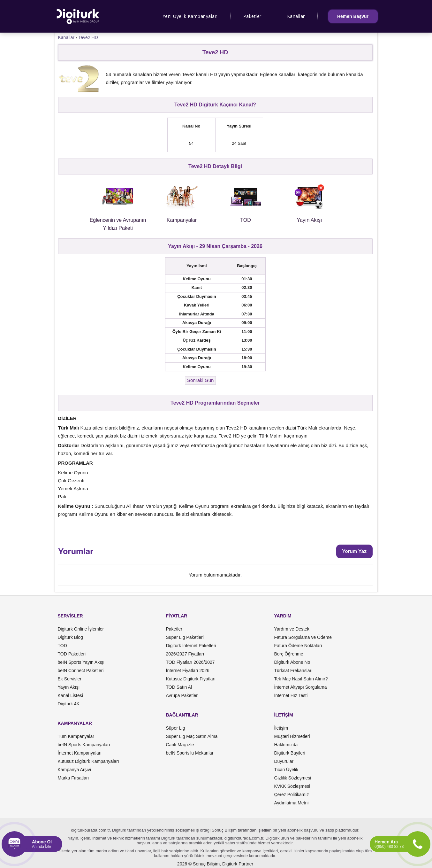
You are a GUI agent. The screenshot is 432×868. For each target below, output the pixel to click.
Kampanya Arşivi (74, 770)
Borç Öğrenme (289, 654)
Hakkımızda (286, 745)
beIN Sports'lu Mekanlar (190, 753)
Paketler (252, 16)
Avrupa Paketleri (182, 695)
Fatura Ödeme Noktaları (298, 646)
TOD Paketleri (72, 654)
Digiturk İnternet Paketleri (191, 646)
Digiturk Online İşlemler (81, 629)
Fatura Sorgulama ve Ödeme (303, 637)
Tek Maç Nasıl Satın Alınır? (301, 679)
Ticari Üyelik (286, 770)
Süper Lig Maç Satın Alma (192, 736)
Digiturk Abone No (292, 662)
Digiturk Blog (70, 637)
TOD (62, 646)
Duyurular (284, 761)
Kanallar (296, 16)
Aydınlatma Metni (292, 803)
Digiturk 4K (69, 704)
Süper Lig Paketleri (185, 637)
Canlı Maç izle (180, 745)
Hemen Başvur (353, 16)
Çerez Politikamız (292, 794)
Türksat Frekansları (294, 670)
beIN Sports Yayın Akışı (81, 662)
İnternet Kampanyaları (80, 753)
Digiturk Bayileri (290, 753)
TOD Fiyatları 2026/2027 (190, 662)
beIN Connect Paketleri (81, 670)
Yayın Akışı (69, 687)
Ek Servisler (70, 679)
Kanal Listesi (70, 695)
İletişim (281, 728)
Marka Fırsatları (73, 778)
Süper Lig (176, 728)
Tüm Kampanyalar (76, 736)
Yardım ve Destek (292, 629)
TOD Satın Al (179, 687)
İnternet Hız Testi (291, 695)
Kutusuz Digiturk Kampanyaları (88, 761)
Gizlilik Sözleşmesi (293, 778)
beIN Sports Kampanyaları (84, 745)
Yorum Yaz (354, 551)
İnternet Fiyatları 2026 (188, 670)
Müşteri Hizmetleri (292, 736)
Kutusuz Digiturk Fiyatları (191, 679)
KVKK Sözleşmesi (292, 786)
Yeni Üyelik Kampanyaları (190, 16)
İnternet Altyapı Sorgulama (301, 687)
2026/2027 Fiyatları (185, 654)
